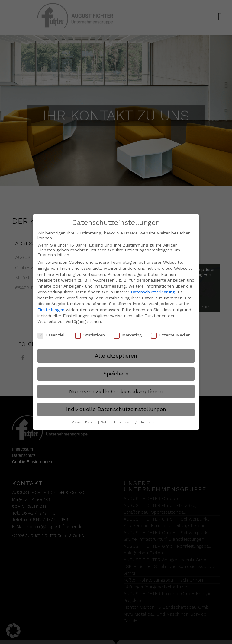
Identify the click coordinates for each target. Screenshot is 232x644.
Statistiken (90, 335)
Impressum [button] (150, 422)
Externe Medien (171, 335)
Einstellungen (51, 310)
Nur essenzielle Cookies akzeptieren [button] (116, 391)
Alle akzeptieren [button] (116, 355)
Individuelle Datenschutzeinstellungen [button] (116, 409)
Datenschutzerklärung (153, 292)
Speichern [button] (116, 373)
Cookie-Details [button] (85, 422)
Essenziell (52, 335)
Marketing (128, 335)
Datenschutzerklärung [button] (119, 422)
